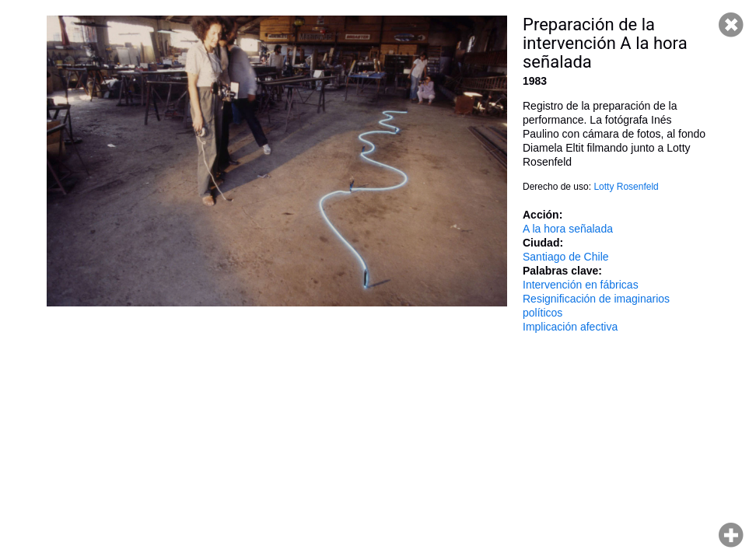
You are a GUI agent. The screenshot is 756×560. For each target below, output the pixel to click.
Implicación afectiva (570, 327)
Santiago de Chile (566, 257)
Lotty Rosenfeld (626, 187)
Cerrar (731, 25)
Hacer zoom (731, 535)
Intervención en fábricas (581, 285)
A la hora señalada (568, 229)
